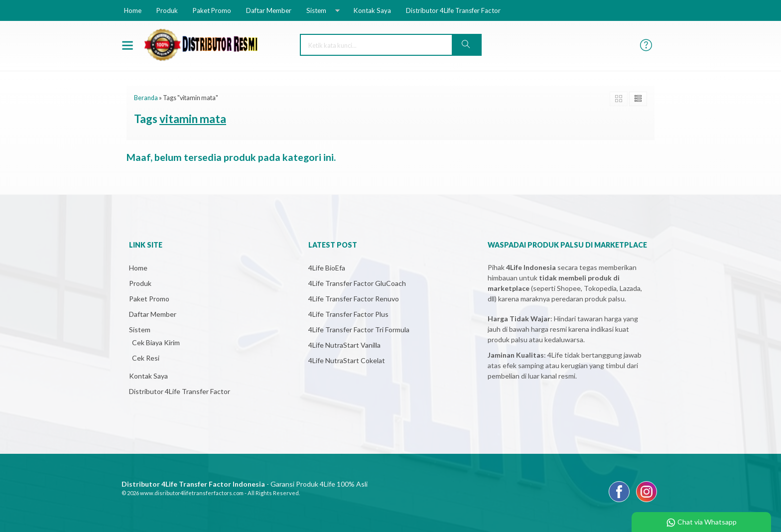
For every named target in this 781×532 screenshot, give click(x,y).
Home (133, 10)
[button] (466, 45)
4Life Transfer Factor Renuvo (354, 299)
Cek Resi (146, 358)
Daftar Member (269, 10)
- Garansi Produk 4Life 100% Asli (245, 484)
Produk (167, 10)
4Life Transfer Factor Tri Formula (359, 330)
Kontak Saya (372, 10)
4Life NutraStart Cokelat (347, 360)
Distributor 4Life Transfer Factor (453, 10)
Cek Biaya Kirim (156, 342)
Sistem (316, 10)
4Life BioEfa (327, 268)
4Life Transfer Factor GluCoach (357, 283)
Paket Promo (212, 10)
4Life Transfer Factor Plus (348, 314)
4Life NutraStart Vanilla (344, 345)
